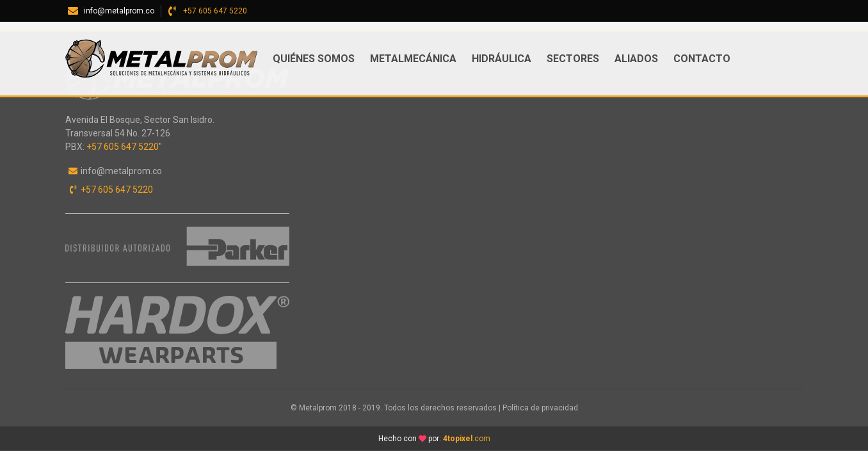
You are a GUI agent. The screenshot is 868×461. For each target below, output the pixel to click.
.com (467, 439)
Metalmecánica (413, 59)
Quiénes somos (314, 59)
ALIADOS (636, 59)
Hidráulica (502, 59)
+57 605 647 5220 (215, 11)
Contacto (702, 59)
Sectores (573, 59)
